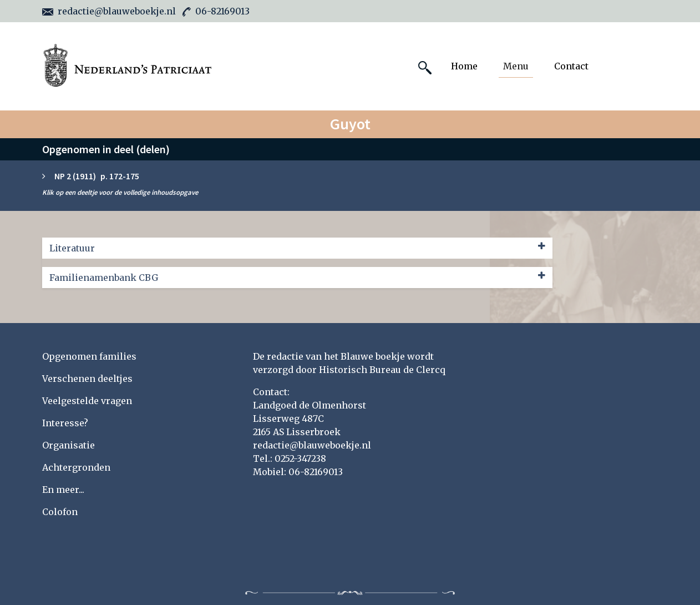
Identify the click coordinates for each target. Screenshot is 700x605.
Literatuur (297, 248)
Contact (571, 66)
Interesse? (65, 423)
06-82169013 (216, 11)
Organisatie (69, 445)
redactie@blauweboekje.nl (109, 11)
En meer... (63, 490)
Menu (516, 66)
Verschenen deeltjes (87, 379)
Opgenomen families (89, 356)
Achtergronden (76, 467)
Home (464, 66)
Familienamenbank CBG (297, 277)
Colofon (60, 512)
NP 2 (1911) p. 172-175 (97, 176)
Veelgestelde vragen (87, 401)
